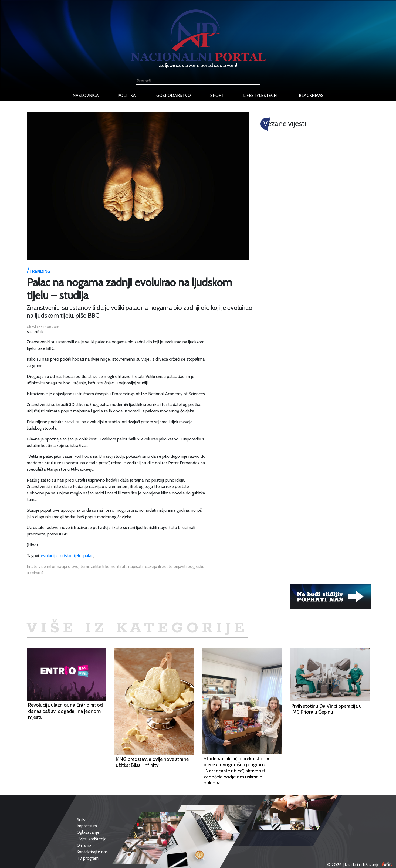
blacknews (311, 95)
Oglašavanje (88, 832)
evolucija (49, 556)
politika (127, 95)
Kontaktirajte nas (92, 852)
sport (217, 95)
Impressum (87, 826)
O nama (84, 845)
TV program (88, 858)
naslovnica (86, 95)
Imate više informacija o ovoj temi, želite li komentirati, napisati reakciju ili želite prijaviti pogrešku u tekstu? (116, 570)
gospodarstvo (174, 95)
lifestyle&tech (260, 95)
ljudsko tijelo (70, 556)
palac (88, 556)
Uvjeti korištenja (92, 839)
